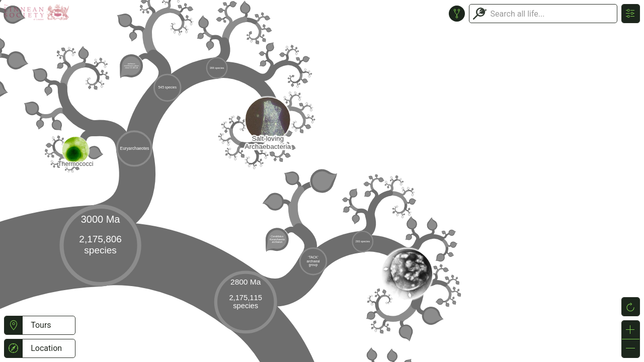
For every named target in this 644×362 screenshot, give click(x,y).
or (322, 181)
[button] (13, 325)
